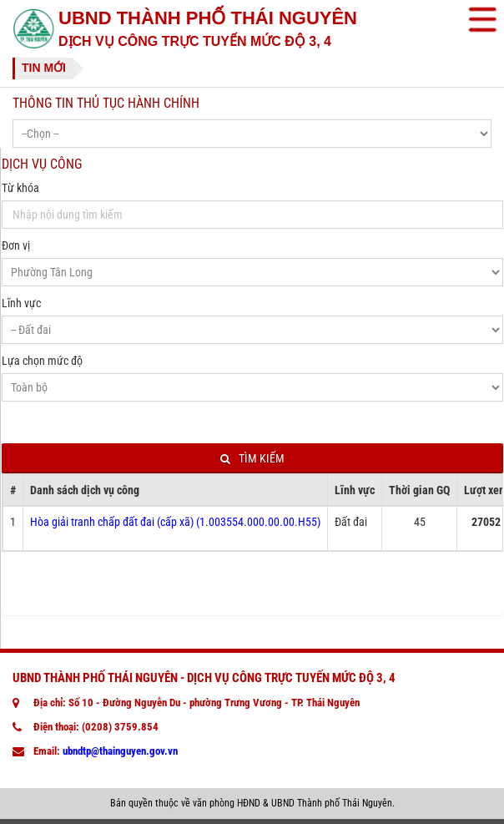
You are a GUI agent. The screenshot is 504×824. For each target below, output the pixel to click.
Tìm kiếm (252, 459)
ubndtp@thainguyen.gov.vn (120, 751)
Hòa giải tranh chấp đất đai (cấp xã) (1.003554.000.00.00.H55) (175, 522)
